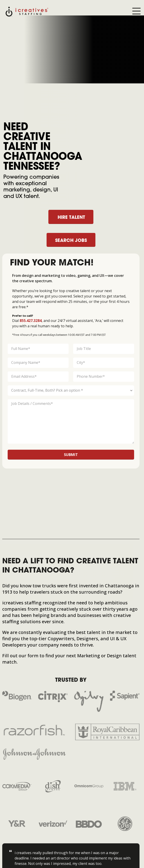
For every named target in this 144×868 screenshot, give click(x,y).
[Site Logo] (27, 11)
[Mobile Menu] (136, 11)
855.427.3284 (31, 321)
